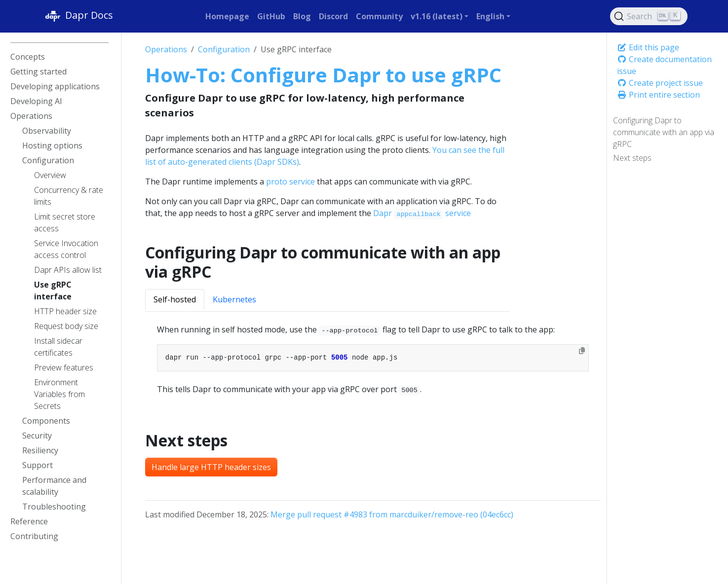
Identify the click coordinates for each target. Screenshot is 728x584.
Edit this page (648, 47)
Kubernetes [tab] (234, 299)
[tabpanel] (373, 360)
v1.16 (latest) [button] (437, 16)
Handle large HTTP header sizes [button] (211, 467)
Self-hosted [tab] (175, 299)
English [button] (490, 16)
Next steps (632, 158)
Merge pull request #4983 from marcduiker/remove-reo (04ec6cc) (392, 514)
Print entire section (658, 95)
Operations (166, 49)
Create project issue (660, 83)
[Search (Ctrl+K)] (649, 16)
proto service (290, 182)
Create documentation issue (664, 65)
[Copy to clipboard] (582, 351)
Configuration (224, 49)
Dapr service (422, 213)
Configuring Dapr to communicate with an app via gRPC (664, 132)
